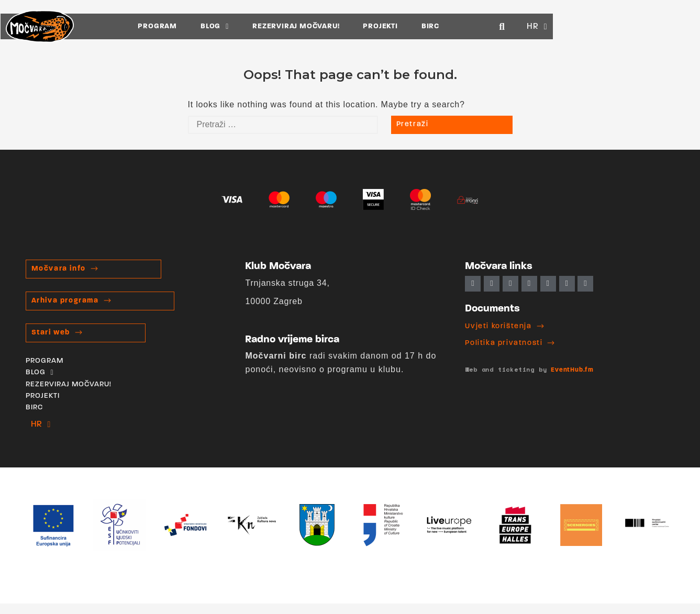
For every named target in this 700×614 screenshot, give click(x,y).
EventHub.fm (572, 370)
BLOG (288, 26)
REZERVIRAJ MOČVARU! (369, 26)
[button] (629, 26)
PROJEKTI (454, 26)
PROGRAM (231, 26)
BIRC (504, 26)
